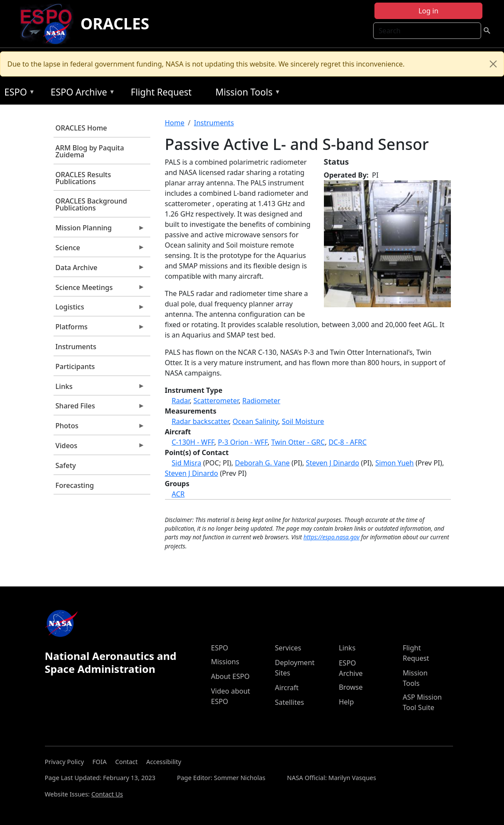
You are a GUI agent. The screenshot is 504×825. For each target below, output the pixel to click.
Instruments (76, 347)
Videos (99, 448)
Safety (65, 465)
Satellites (289, 702)
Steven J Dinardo (332, 463)
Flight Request (161, 92)
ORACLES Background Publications (91, 204)
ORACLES (115, 24)
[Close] (493, 64)
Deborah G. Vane (262, 463)
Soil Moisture (303, 421)
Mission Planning (99, 230)
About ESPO (230, 676)
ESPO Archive (81, 94)
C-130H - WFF (193, 442)
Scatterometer (216, 401)
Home (175, 123)
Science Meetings (99, 290)
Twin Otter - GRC (298, 442)
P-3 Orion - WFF (243, 442)
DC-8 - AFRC (348, 442)
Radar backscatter (201, 421)
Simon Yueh (395, 463)
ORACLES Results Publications (83, 178)
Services (288, 648)
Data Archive (99, 270)
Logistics (99, 309)
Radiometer (261, 401)
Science (99, 250)
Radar (181, 401)
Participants (75, 366)
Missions (225, 662)
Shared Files (99, 408)
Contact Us (107, 794)
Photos (99, 428)
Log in (428, 11)
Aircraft (287, 688)
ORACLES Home (81, 128)
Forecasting (74, 485)
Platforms (99, 329)
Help (346, 702)
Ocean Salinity (255, 421)
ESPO (17, 94)
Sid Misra (187, 463)
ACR (178, 494)
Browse (350, 687)
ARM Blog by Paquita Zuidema (90, 151)
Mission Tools (246, 94)
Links (99, 389)
